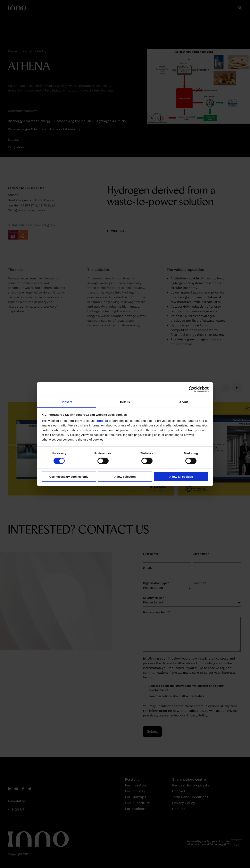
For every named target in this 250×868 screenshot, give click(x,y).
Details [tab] (125, 402)
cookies (102, 421)
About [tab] (184, 402)
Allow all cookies (181, 476)
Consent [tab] (67, 402)
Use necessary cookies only (69, 476)
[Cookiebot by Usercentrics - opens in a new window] (192, 389)
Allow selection (125, 476)
